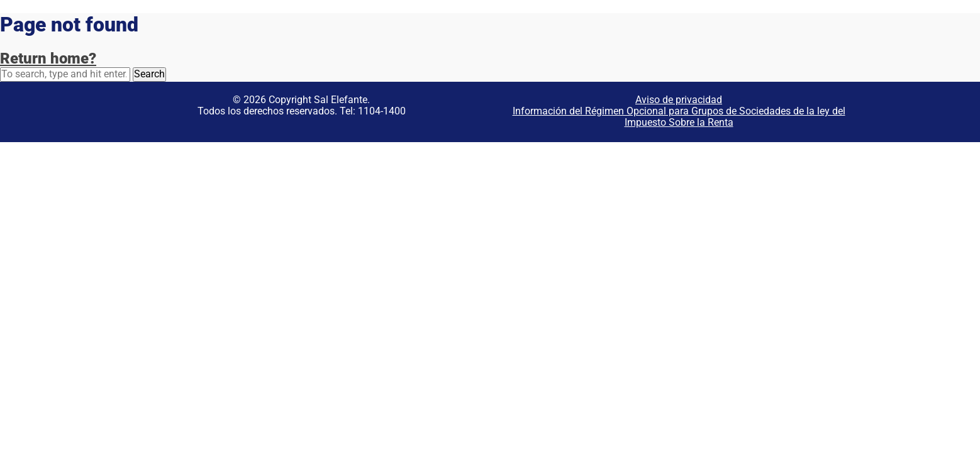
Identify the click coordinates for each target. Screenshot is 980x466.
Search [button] (149, 74)
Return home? (48, 58)
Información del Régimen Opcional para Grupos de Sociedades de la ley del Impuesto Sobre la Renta (679, 117)
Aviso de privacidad (679, 100)
